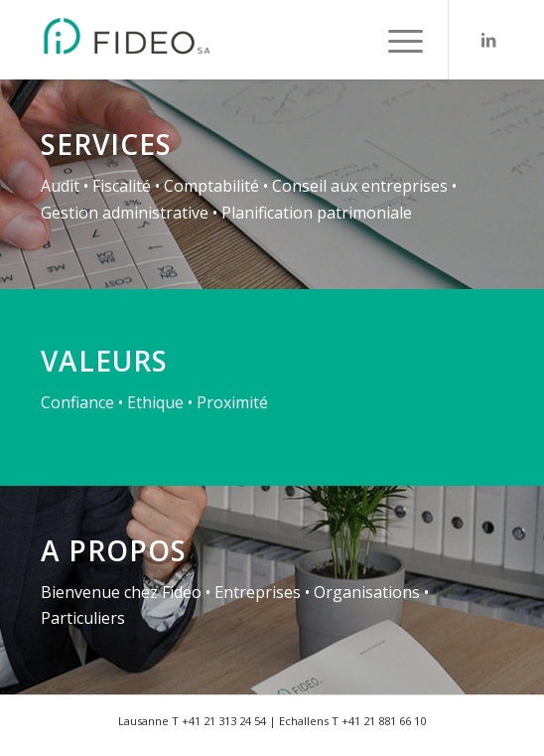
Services (106, 144)
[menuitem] (396, 40)
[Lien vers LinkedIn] (488, 40)
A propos (114, 550)
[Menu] (396, 40)
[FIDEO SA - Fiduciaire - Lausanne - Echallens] (226, 40)
